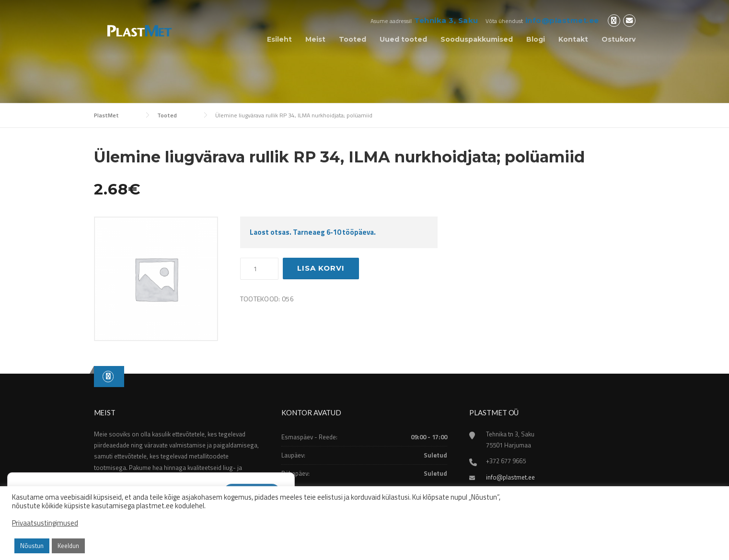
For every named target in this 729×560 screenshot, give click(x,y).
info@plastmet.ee (562, 20)
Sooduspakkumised (477, 39)
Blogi (536, 39)
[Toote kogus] (259, 269)
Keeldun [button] (68, 546)
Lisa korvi (321, 268)
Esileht (279, 39)
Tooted (353, 39)
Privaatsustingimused (45, 523)
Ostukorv (619, 39)
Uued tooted (403, 39)
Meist (315, 39)
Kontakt (573, 39)
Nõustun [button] (32, 546)
